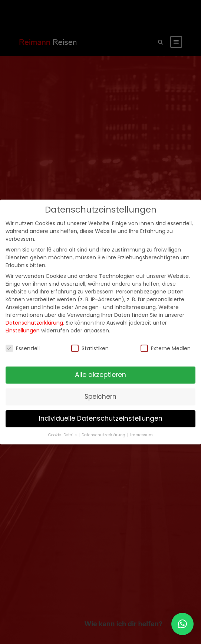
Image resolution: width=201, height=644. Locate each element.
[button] (182, 624)
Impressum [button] (141, 435)
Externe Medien (166, 348)
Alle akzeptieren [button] (100, 375)
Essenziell (23, 348)
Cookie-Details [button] (63, 435)
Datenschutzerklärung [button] (104, 435)
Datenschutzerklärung (34, 323)
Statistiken (90, 348)
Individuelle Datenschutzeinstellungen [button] (101, 418)
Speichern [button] (100, 397)
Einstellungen (23, 331)
